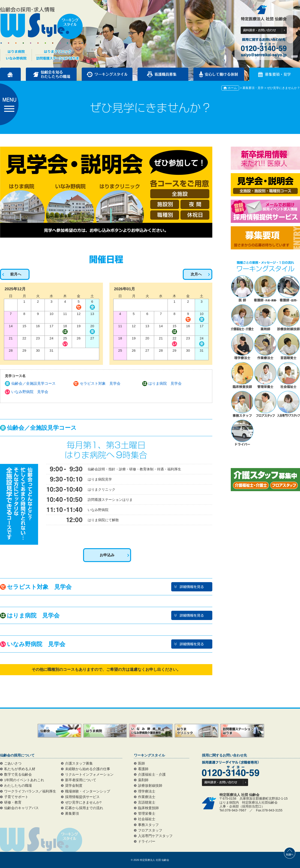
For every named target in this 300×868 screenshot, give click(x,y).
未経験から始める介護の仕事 (88, 769)
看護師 (143, 769)
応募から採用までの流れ (84, 808)
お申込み (107, 555)
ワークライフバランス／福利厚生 (30, 791)
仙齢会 (59, 731)
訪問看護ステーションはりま (242, 731)
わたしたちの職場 (18, 786)
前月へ (16, 274)
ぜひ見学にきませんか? (83, 802)
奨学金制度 (74, 786)
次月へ (196, 274)
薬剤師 (143, 780)
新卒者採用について (81, 780)
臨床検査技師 (148, 808)
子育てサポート (16, 797)
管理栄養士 (147, 814)
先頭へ (290, 853)
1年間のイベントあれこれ (24, 780)
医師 (141, 763)
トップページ (10, 74)
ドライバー (147, 841)
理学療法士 (147, 791)
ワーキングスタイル (107, 74)
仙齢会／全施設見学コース (33, 383)
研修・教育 (13, 802)
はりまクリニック (196, 731)
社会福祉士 (147, 819)
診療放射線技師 (150, 786)
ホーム (232, 88)
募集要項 (72, 814)
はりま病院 (105, 731)
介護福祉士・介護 (152, 774)
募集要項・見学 (275, 74)
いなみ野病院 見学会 (30, 392)
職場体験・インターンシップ (88, 791)
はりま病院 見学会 (165, 383)
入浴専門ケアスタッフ (155, 836)
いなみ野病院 (151, 731)
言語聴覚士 (147, 802)
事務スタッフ (148, 825)
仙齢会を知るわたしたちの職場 (51, 74)
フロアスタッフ (150, 830)
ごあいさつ (13, 763)
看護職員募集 (163, 74)
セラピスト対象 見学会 (100, 383)
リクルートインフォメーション (89, 774)
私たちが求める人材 (20, 769)
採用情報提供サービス (82, 797)
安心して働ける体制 (219, 74)
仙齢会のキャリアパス (21, 808)
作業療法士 (147, 797)
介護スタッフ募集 (79, 763)
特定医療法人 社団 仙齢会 (154, 860)
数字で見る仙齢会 (18, 774)
